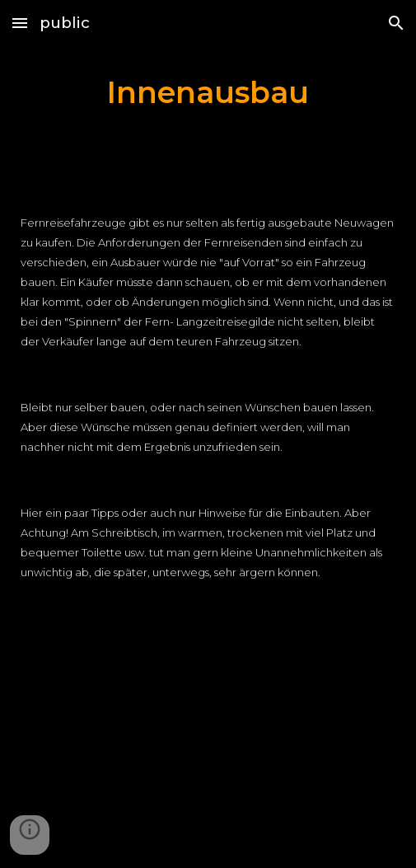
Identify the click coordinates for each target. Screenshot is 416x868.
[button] (20, 23)
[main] (208, 93)
